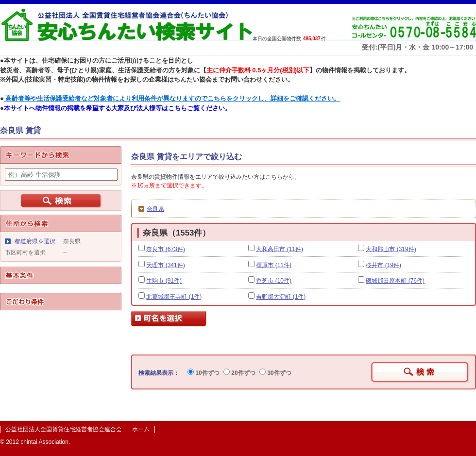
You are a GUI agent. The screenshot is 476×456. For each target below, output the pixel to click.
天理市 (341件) (165, 265)
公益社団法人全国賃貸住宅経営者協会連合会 (64, 429)
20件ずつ (239, 373)
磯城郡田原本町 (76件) (395, 281)
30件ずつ (275, 373)
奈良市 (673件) (165, 249)
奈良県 (155, 209)
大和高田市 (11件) (280, 249)
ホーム (141, 429)
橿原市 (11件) (274, 265)
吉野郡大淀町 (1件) (281, 297)
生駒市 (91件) (164, 281)
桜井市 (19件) (383, 265)
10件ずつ (204, 373)
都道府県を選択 (35, 241)
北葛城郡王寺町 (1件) (174, 297)
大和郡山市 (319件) (391, 249)
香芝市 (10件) (274, 281)
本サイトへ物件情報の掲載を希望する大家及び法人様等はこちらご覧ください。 (118, 108)
